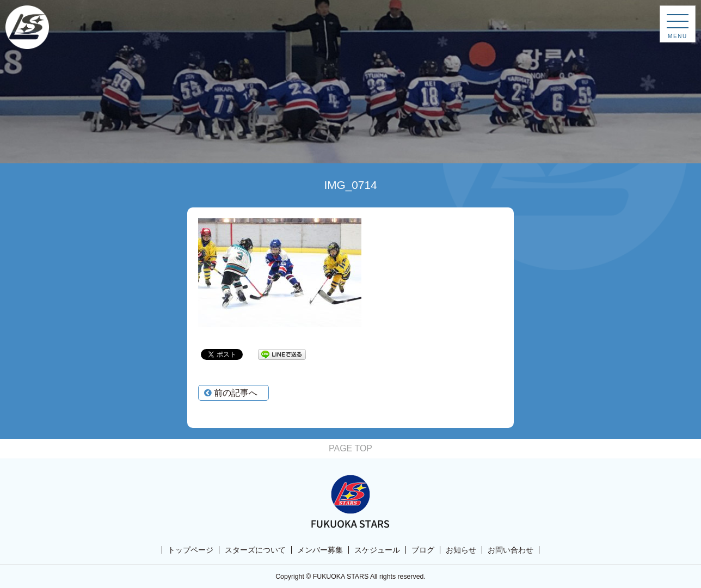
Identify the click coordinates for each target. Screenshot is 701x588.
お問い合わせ (511, 550)
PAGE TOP (350, 448)
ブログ (423, 550)
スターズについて (255, 550)
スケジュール (377, 550)
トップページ (190, 550)
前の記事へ (231, 393)
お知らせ (461, 550)
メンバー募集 (320, 550)
